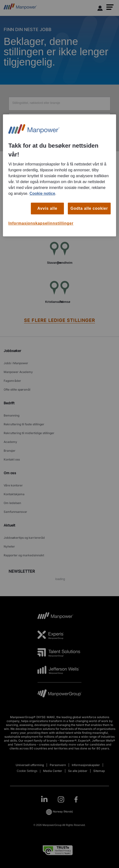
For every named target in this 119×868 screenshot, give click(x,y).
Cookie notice (42, 193)
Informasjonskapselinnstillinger (41, 223)
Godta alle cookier (89, 208)
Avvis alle (47, 208)
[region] (59, 175)
